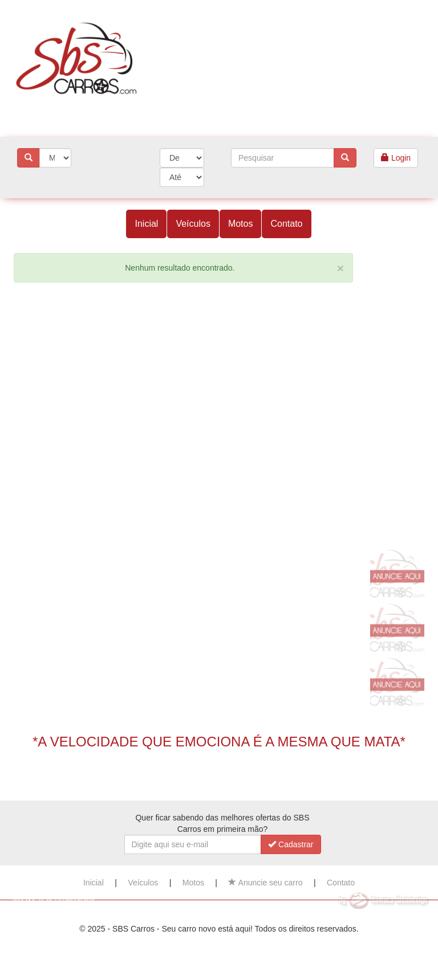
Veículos (193, 224)
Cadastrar (291, 844)
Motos (241, 224)
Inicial (146, 224)
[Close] (340, 268)
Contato (286, 224)
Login (396, 158)
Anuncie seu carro (265, 883)
